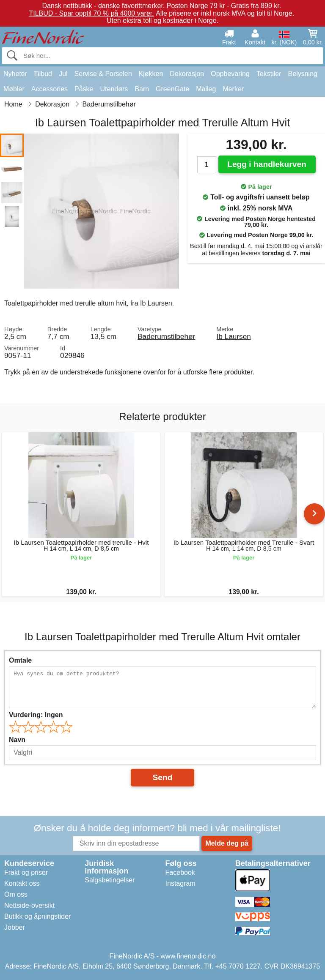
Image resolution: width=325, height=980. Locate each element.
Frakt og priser (26, 872)
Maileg (206, 89)
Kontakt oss (22, 883)
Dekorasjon (187, 74)
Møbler (14, 89)
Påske (84, 89)
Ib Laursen (234, 336)
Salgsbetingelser (110, 880)
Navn (17, 740)
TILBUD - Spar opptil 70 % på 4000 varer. (91, 13)
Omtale (20, 660)
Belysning (303, 74)
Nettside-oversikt (29, 905)
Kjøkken (151, 74)
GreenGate (172, 89)
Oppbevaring (230, 74)
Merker (233, 89)
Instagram (180, 883)
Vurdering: (36, 715)
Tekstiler (269, 74)
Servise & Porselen (103, 74)
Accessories (50, 89)
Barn (142, 89)
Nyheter (15, 74)
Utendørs (114, 89)
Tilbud (43, 74)
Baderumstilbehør (166, 336)
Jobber (15, 927)
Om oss (16, 894)
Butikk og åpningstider (37, 916)
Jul (63, 74)
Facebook (180, 872)
